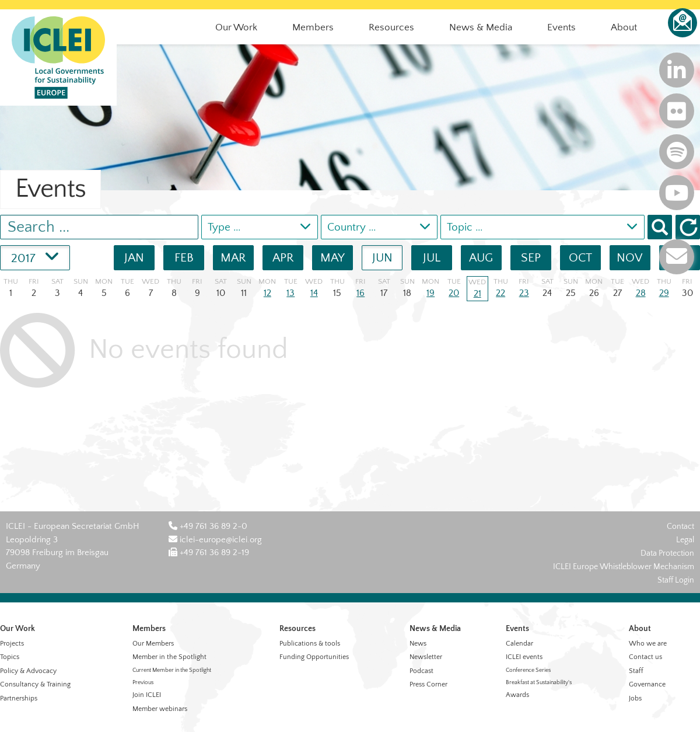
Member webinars (160, 709)
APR (283, 258)
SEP (531, 258)
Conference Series (528, 670)
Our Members (153, 644)
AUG (481, 258)
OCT (580, 258)
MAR (233, 258)
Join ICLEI (147, 695)
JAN (134, 258)
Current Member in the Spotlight (172, 670)
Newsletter (426, 657)
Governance (647, 684)
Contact (680, 527)
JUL (432, 258)
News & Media (435, 629)
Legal (685, 540)
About (640, 629)
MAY (332, 258)
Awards (517, 695)
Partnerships (19, 698)
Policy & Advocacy (28, 671)
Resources (297, 629)
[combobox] (260, 227)
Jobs (635, 698)
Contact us (645, 657)
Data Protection (667, 553)
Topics (10, 657)
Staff (636, 671)
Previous (143, 683)
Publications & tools (310, 644)
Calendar (519, 644)
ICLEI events (524, 657)
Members (149, 629)
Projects (12, 644)
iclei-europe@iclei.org (215, 540)
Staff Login (676, 580)
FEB (184, 258)
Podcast (421, 671)
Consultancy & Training (35, 684)
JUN (382, 258)
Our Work (17, 629)
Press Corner (428, 684)
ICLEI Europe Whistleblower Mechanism (624, 567)
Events (517, 629)
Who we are (648, 644)
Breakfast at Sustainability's (539, 683)
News (418, 644)
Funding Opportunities (314, 657)
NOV (630, 258)
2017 (35, 256)
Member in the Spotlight (169, 657)
